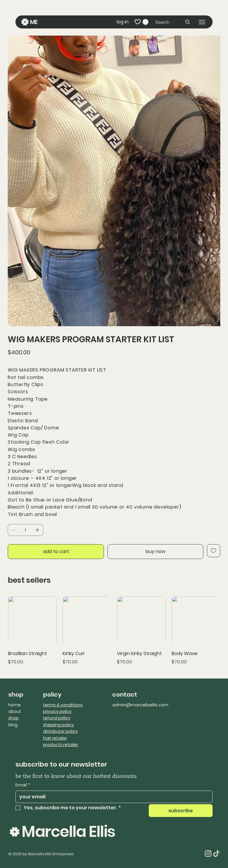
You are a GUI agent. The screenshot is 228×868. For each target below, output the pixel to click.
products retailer (61, 745)
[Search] (173, 22)
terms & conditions (63, 705)
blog (13, 725)
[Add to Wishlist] (214, 551)
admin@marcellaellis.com (140, 705)
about (15, 711)
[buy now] (156, 552)
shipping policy (58, 725)
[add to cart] (56, 552)
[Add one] (37, 530)
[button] (145, 22)
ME (34, 22)
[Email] (112, 797)
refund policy (57, 718)
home (15, 705)
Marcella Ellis (68, 831)
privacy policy (57, 711)
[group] (114, 631)
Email (23, 785)
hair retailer (55, 738)
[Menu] (202, 22)
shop (14, 718)
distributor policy (60, 731)
